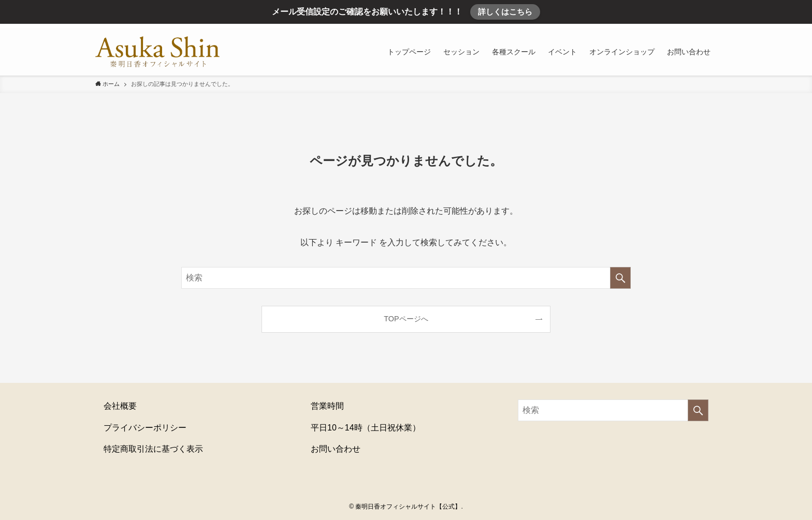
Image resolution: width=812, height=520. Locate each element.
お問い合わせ (336, 449)
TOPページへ (406, 319)
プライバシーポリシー (145, 428)
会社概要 (120, 406)
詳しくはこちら (505, 12)
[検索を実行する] (620, 278)
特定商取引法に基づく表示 (153, 449)
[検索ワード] (406, 278)
